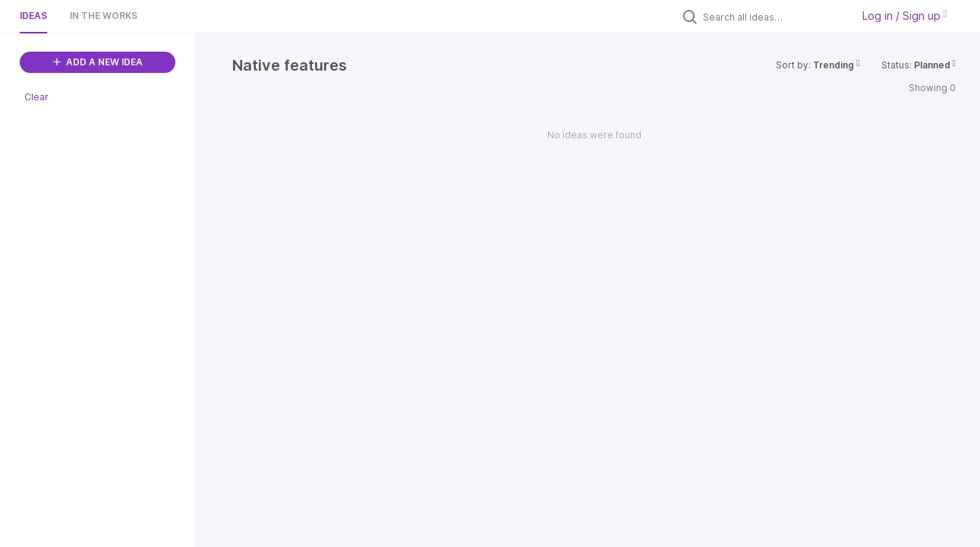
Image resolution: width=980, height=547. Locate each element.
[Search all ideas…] (774, 17)
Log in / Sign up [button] (905, 16)
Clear (36, 97)
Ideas (33, 16)
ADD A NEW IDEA (98, 62)
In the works (104, 16)
